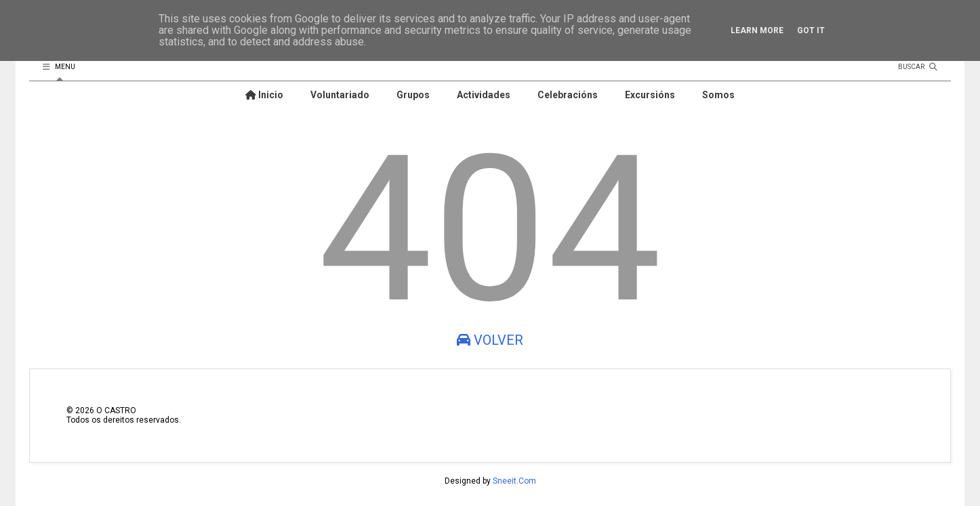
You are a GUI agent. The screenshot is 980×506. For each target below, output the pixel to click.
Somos (718, 95)
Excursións (650, 95)
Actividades (484, 95)
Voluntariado (340, 95)
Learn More (757, 30)
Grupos (413, 95)
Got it (811, 30)
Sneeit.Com (514, 481)
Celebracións (568, 95)
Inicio (264, 95)
